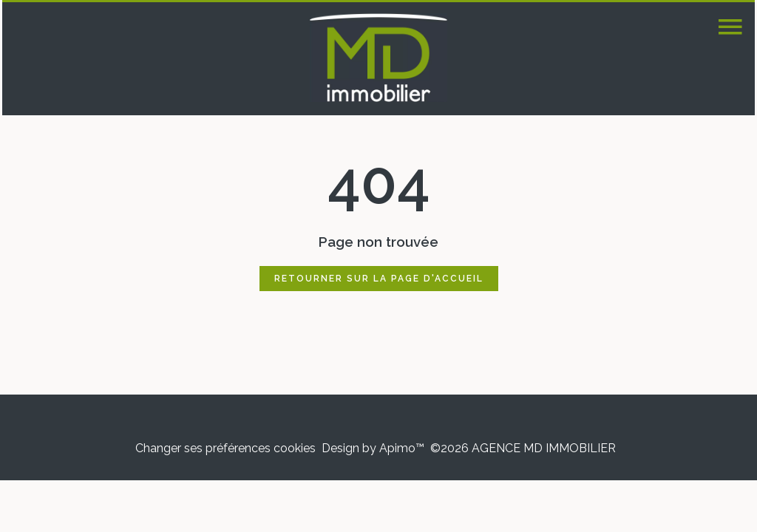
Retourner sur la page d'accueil (379, 279)
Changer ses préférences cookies (225, 448)
